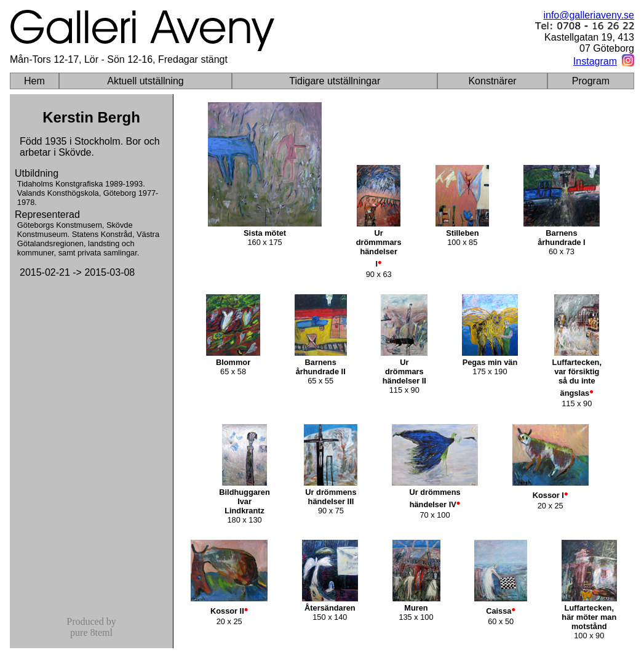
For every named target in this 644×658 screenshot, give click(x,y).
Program (591, 81)
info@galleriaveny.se (589, 15)
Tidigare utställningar (335, 81)
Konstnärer (492, 81)
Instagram (595, 61)
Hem (34, 81)
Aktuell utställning (145, 81)
